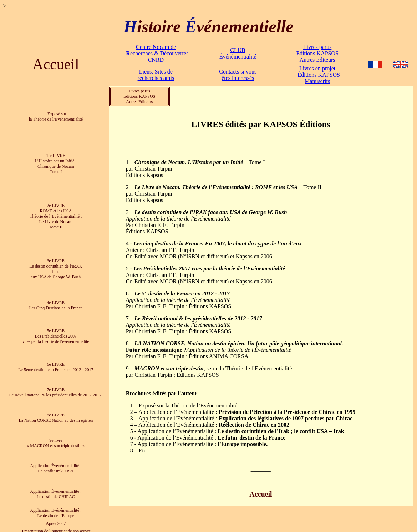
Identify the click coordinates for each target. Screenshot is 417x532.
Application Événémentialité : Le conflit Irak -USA (56, 463)
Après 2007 (56, 517)
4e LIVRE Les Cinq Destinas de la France (56, 302)
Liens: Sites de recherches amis (156, 75)
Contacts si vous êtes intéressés (238, 75)
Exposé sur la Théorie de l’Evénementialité (56, 116)
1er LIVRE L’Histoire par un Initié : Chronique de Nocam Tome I (56, 163)
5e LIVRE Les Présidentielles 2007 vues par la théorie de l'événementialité (56, 333)
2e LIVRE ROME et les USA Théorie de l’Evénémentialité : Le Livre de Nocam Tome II (56, 214)
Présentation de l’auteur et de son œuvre (56, 525)
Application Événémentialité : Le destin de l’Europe (56, 507)
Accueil (56, 64)
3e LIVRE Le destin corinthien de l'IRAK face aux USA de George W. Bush (56, 266)
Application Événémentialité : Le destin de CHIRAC (56, 488)
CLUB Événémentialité (238, 53)
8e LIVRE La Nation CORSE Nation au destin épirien (56, 413)
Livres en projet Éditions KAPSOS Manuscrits (317, 75)
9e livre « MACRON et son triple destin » (56, 438)
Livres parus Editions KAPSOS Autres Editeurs (317, 53)
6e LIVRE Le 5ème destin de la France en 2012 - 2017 (56, 363)
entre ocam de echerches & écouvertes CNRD (156, 53)
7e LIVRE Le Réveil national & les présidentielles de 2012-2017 (56, 388)
